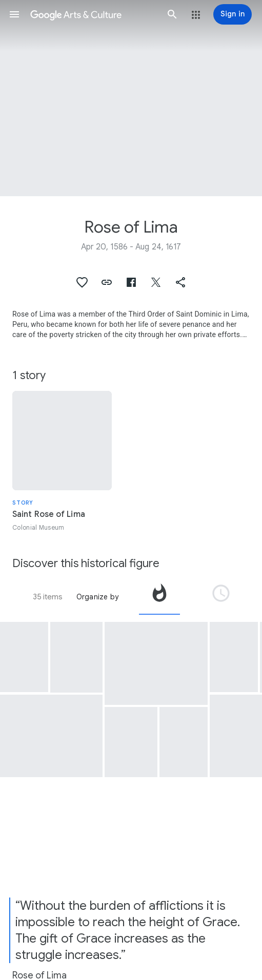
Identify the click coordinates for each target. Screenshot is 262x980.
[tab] (159, 597)
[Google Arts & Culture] (93, 14)
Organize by (97, 597)
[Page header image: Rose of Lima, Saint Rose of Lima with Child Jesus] (131, 98)
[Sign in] (233, 14)
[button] (14, 14)
